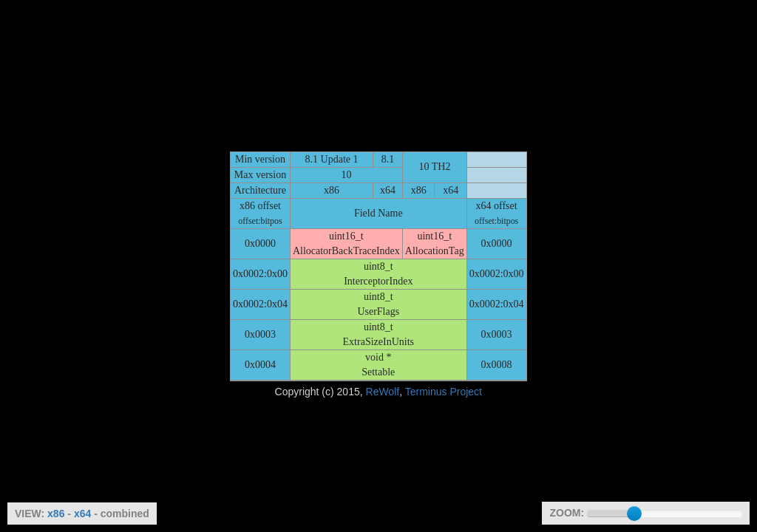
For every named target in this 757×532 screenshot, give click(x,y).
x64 (82, 514)
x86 (56, 514)
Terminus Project (444, 392)
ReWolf (383, 392)
